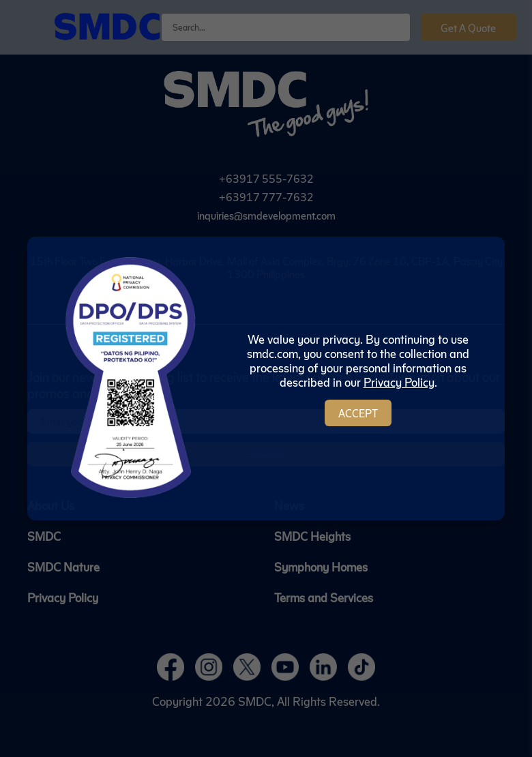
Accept (358, 413)
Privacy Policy (399, 382)
